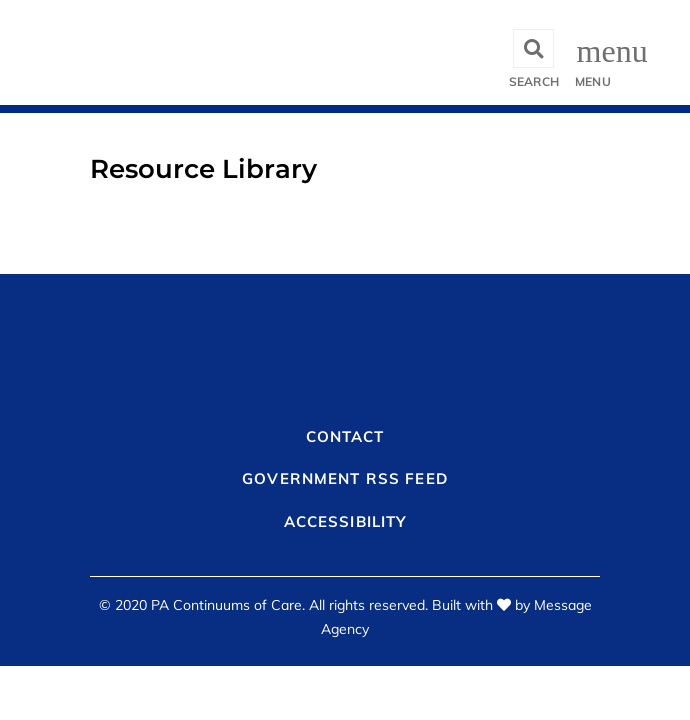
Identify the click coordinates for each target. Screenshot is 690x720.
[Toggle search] (534, 52)
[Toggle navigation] (595, 52)
